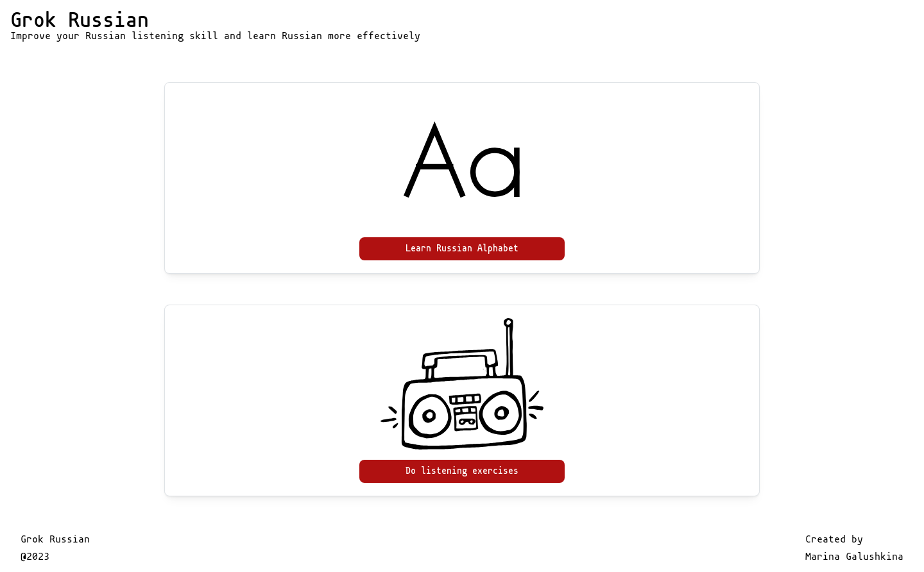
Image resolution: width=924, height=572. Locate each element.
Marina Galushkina (854, 557)
